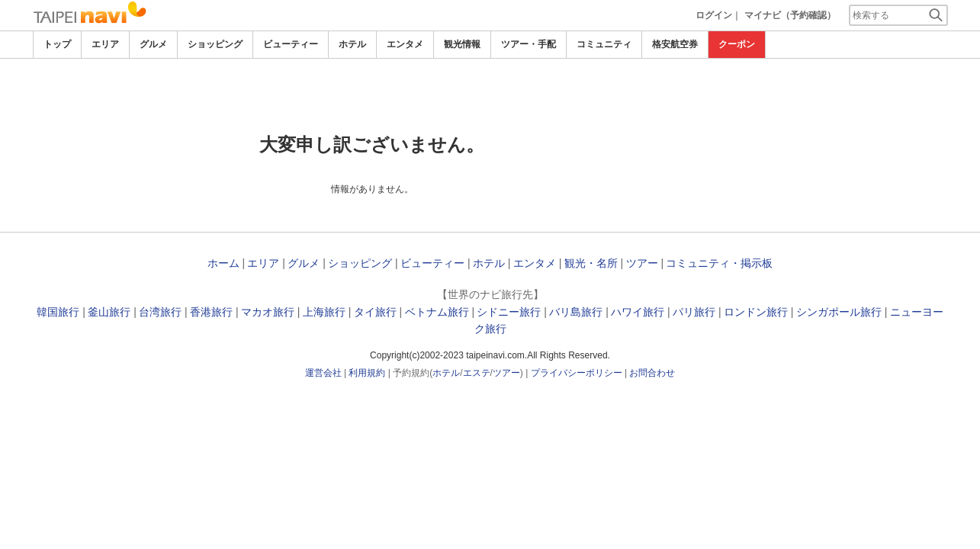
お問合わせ (652, 373)
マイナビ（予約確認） (790, 15)
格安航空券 (675, 44)
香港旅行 (211, 312)
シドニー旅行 (509, 312)
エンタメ (405, 44)
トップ (57, 44)
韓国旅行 (58, 312)
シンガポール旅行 (839, 312)
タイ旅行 (375, 312)
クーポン (737, 44)
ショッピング (215, 44)
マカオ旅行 (268, 312)
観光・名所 (591, 263)
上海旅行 (324, 312)
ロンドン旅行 (756, 312)
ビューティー (291, 44)
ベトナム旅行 (437, 312)
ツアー (642, 263)
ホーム (223, 263)
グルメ (153, 44)
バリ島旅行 (576, 312)
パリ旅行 (694, 312)
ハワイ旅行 (638, 312)
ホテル (352, 44)
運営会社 (323, 373)
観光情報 (462, 44)
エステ (477, 373)
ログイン (714, 15)
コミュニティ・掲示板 (719, 263)
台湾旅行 (160, 312)
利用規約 (367, 373)
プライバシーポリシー (577, 373)
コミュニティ (604, 44)
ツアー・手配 (529, 44)
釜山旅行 (109, 312)
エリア (105, 44)
